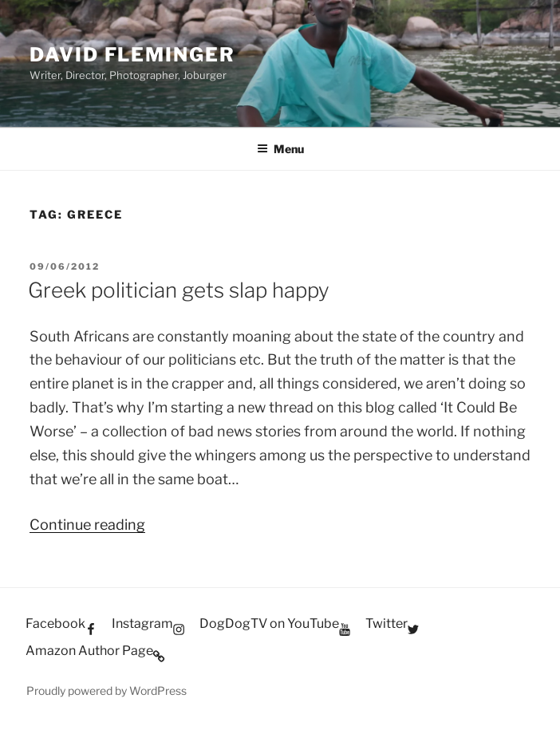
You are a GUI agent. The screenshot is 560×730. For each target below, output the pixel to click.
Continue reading (87, 525)
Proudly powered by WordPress (106, 691)
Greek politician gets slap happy (179, 290)
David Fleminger (132, 55)
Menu (280, 149)
